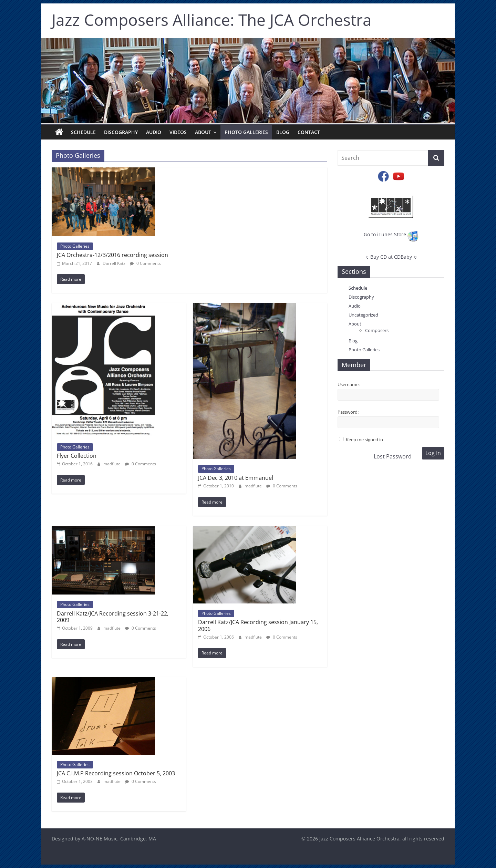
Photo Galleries (246, 132)
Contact (309, 132)
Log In (433, 453)
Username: (349, 384)
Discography (121, 132)
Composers (377, 330)
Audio (154, 132)
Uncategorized (363, 315)
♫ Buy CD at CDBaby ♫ (391, 257)
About (203, 132)
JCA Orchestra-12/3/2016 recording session (112, 255)
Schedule (83, 132)
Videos (178, 132)
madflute (112, 464)
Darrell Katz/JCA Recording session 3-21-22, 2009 (113, 617)
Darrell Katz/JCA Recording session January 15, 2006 (258, 625)
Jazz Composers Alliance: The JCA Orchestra (212, 20)
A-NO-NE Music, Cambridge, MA (119, 839)
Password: (348, 412)
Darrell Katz (115, 263)
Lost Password (393, 456)
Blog (283, 132)
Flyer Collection (77, 456)
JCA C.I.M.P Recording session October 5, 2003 (116, 773)
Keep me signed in (364, 440)
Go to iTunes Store (391, 234)
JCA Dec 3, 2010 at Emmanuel (236, 478)
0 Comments (145, 263)
